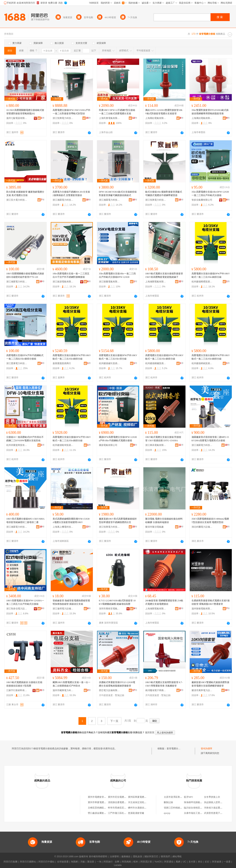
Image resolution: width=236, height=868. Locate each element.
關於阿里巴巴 (151, 857)
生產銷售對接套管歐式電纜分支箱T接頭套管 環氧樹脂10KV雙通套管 (211, 602)
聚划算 (91, 862)
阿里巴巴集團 (11, 862)
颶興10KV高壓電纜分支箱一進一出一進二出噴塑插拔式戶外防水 (71, 684)
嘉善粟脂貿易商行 (62, 363)
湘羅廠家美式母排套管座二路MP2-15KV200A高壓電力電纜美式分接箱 (210, 439)
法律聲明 (114, 857)
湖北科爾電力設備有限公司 (202, 527)
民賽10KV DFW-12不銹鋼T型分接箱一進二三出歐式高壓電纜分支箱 (117, 112)
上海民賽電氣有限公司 (109, 118)
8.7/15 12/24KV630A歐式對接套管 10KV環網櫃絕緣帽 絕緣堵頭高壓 (117, 602)
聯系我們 (165, 857)
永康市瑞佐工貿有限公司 (197, 813)
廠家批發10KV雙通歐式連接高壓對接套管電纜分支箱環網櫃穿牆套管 (210, 684)
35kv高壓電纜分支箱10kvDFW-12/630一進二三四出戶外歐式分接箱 (210, 194)
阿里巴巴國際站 (28, 862)
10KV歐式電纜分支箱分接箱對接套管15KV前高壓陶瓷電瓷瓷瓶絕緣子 (164, 275)
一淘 (99, 862)
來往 (200, 862)
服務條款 (126, 857)
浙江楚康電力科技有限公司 (17, 363)
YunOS (158, 862)
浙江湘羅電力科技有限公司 (63, 200)
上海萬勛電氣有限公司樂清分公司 (156, 118)
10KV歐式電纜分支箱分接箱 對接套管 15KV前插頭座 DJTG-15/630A (163, 439)
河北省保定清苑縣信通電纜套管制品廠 (148, 802)
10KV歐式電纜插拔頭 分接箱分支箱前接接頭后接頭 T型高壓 (24, 684)
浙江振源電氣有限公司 (63, 282)
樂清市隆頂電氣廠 (154, 527)
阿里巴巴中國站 (47, 862)
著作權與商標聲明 (98, 857)
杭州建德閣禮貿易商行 (202, 282)
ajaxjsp (167, 813)
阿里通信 (169, 862)
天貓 (82, 862)
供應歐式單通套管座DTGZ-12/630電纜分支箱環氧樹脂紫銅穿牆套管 (117, 684)
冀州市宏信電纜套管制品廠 (122, 797)
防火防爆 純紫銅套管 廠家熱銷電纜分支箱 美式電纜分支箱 (25, 194)
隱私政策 (138, 857)
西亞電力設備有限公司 (109, 690)
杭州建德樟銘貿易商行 (202, 363)
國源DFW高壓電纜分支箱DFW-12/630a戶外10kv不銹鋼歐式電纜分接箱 (118, 439)
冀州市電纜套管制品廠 (99, 797)
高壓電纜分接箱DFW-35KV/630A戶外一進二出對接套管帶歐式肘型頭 (71, 112)
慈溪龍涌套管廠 (136, 813)
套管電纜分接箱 (175, 749)
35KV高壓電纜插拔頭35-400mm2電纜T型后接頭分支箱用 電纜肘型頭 (210, 521)
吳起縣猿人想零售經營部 (217, 802)
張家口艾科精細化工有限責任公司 (181, 808)
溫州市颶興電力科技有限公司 (63, 690)
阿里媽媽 (126, 862)
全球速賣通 (63, 862)
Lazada (118, 865)
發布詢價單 (207, 749)
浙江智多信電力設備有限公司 (17, 609)
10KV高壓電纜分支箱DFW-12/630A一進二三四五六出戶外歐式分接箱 (25, 602)
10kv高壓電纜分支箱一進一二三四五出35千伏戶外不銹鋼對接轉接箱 (71, 275)
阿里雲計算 (146, 862)
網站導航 (177, 857)
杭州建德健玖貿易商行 (109, 363)
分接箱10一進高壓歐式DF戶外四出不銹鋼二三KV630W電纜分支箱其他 (25, 439)
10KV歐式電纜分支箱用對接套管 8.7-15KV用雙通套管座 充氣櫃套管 (164, 684)
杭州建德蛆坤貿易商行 (63, 445)
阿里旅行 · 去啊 (111, 862)
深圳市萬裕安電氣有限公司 (109, 609)
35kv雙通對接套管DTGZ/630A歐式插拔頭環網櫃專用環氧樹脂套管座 (210, 112)
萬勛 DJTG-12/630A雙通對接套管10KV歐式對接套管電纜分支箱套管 (164, 112)
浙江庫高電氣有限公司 (156, 445)
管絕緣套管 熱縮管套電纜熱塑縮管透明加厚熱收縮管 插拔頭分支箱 (71, 602)
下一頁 (114, 721)
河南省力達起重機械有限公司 (219, 808)
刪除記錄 (168, 802)
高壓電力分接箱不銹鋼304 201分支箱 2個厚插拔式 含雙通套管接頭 (71, 194)
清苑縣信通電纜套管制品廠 (122, 802)
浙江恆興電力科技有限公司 (63, 118)
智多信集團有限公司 (202, 200)
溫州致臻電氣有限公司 (202, 609)
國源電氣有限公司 (108, 445)
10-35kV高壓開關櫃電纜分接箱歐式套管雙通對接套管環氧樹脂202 (25, 112)
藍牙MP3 (188, 797)
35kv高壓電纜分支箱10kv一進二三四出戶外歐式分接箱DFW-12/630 (117, 275)
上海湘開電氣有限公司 (156, 282)
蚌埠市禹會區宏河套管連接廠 (123, 808)
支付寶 (192, 862)
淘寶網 (74, 862)
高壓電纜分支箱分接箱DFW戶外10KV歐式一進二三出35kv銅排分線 (211, 275)
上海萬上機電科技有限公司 (63, 527)
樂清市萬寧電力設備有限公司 (202, 690)
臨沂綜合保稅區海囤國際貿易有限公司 (203, 808)
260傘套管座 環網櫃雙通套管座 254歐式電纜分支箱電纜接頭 (164, 602)
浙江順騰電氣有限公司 (109, 282)
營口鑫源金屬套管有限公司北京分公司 (107, 813)
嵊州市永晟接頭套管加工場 (142, 808)
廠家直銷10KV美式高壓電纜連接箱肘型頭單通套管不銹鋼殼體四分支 (118, 521)
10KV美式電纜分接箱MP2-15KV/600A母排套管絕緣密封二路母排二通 (25, 521)
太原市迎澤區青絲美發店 (176, 797)
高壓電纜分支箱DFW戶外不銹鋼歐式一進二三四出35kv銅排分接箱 (25, 357)
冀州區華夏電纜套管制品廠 (142, 797)
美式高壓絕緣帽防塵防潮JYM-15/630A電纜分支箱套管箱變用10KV (71, 521)
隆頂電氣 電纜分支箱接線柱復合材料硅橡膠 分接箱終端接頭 (164, 521)
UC (184, 862)
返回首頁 (150, 732)
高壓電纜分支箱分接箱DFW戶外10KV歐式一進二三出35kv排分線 (118, 357)
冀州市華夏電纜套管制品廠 (102, 802)
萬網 (178, 862)
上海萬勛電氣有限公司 (202, 118)
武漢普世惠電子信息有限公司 (219, 813)
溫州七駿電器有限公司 (17, 118)
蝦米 (136, 862)
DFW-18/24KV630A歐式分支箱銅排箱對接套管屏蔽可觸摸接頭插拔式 (118, 194)
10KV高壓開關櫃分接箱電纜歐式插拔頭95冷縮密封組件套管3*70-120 (25, 275)
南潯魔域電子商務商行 (156, 690)
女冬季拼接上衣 (212, 797)
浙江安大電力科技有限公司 (17, 200)
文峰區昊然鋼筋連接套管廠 (102, 808)
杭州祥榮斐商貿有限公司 (17, 445)
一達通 (227, 862)
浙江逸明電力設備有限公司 (63, 609)
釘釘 (207, 862)
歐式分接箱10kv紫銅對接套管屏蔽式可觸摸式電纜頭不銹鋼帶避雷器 (164, 194)
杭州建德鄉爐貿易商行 (156, 363)
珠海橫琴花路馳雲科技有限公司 (200, 802)
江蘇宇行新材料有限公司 (17, 690)
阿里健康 (217, 862)
